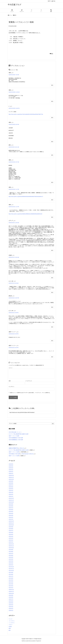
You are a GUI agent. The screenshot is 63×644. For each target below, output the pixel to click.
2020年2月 (11, 609)
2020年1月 (11, 611)
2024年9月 (11, 504)
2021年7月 (11, 576)
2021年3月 (11, 584)
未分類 (10, 627)
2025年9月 (11, 481)
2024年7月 (11, 508)
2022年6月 (11, 555)
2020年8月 (11, 597)
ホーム (10, 15)
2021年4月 (11, 582)
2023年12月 (11, 521)
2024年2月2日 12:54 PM (14, 298)
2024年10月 (11, 502)
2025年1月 (11, 496)
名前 (10, 381)
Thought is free (38, 641)
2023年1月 (11, 542)
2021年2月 (11, 586)
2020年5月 (11, 603)
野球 (10, 628)
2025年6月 (11, 487)
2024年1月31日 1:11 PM (14, 189)
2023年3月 (11, 538)
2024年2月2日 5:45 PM (14, 334)
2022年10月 (11, 548)
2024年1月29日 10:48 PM (14, 108)
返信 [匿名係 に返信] (52, 307)
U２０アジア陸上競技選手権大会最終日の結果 (19, 434)
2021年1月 (11, 588)
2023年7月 (11, 531)
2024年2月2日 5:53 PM (14, 348)
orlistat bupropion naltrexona (28, 454)
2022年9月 (11, 550)
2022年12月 (11, 544)
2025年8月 (11, 483)
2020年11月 (11, 591)
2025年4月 (11, 491)
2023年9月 (11, 527)
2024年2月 (11, 517)
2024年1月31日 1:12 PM (14, 207)
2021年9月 (11, 572)
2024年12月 (11, 498)
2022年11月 (11, 546)
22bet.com (22, 448)
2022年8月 (11, 552)
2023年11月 (11, 523)
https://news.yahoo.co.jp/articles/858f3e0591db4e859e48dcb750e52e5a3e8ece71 (26, 197)
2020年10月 (11, 593)
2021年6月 (11, 578)
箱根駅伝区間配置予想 (13, 448)
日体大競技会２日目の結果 (14, 454)
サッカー (11, 619)
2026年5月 (11, 466)
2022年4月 (11, 559)
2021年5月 (11, 580)
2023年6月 (11, 533)
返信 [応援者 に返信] (52, 278)
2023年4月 (11, 536)
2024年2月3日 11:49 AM (14, 223)
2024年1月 (11, 519)
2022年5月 (11, 557)
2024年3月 (11, 515)
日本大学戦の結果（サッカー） (15, 432)
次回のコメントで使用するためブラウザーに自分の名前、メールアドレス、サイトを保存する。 (30, 393)
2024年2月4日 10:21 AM (14, 147)
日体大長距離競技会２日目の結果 (16, 438)
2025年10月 (11, 479)
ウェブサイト (12, 387)
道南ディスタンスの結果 (14, 436)
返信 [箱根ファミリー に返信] (52, 341)
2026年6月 (11, 464)
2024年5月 (11, 512)
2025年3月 (11, 493)
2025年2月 (11, 494)
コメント (11, 368)
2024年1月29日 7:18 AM (14, 75)
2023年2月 (11, 540)
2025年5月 (11, 489)
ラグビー (11, 625)
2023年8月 (11, 529)
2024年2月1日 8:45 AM (14, 283)
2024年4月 (11, 514)
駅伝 (15, 15)
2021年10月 (11, 571)
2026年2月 (11, 472)
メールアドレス (29, 381)
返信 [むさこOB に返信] (52, 292)
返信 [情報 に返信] (52, 85)
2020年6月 (11, 601)
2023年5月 (11, 534)
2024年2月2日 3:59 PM (14, 313)
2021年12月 (11, 567)
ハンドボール (12, 623)
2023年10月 (11, 525)
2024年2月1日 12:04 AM (14, 257)
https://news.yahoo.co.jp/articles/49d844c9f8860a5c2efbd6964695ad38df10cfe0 (25, 214)
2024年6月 (11, 510)
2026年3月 (11, 470)
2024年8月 (11, 506)
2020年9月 (11, 595)
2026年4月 (11, 468)
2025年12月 (11, 475)
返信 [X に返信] (52, 118)
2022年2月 (11, 563)
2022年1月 (11, 565)
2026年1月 (11, 474)
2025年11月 (11, 477)
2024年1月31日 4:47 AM (14, 162)
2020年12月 (11, 590)
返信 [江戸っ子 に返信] (52, 250)
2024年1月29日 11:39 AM (14, 92)
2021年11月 (11, 569)
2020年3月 (11, 607)
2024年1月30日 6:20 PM (14, 124)
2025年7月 (11, 485)
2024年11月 (11, 500)
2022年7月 (11, 553)
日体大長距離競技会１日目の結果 (16, 440)
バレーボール (12, 621)
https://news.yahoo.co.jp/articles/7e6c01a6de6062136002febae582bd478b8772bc (26, 114)
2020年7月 (11, 599)
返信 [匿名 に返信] (52, 155)
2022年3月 (11, 561)
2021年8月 (11, 574)
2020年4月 (11, 605)
